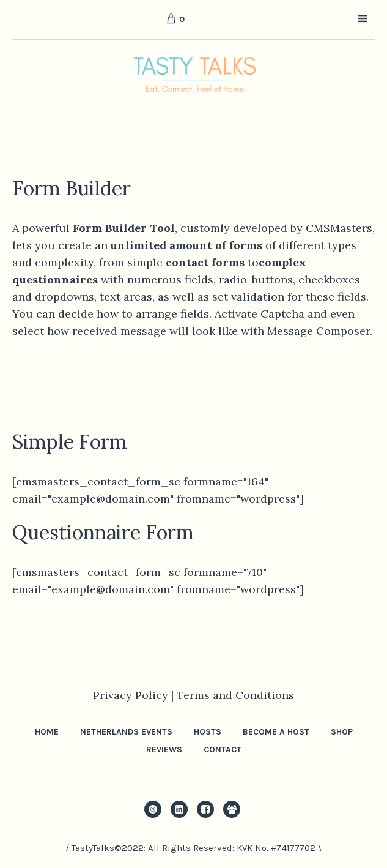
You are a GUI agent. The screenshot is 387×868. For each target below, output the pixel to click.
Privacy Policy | (135, 695)
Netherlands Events (126, 732)
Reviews (164, 750)
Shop (342, 732)
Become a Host (276, 732)
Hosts (208, 732)
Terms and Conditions (235, 695)
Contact (223, 750)
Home (47, 732)
